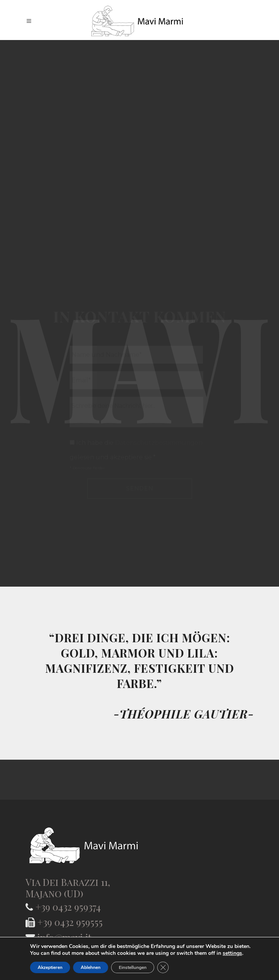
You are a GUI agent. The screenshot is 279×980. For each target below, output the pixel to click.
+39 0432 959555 (70, 922)
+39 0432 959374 (68, 907)
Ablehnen (91, 967)
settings (232, 953)
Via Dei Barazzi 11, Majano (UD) (68, 888)
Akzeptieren (50, 967)
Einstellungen (133, 967)
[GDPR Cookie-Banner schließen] (163, 967)
